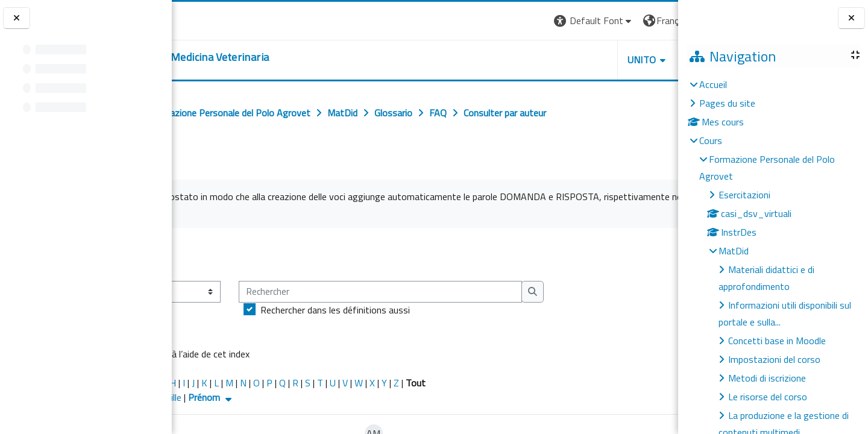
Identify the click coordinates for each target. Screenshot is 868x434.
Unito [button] (537, 60)
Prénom (305, 397)
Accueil (713, 84)
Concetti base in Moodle (777, 341)
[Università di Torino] (209, 19)
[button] (489, 21)
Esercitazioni (744, 195)
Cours (711, 140)
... (660, 254)
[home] (269, 57)
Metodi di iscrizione (767, 378)
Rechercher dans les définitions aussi (429, 310)
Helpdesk (605, 60)
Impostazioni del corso (774, 359)
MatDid (734, 251)
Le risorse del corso (768, 397)
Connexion (648, 20)
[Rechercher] (474, 292)
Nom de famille (245, 397)
